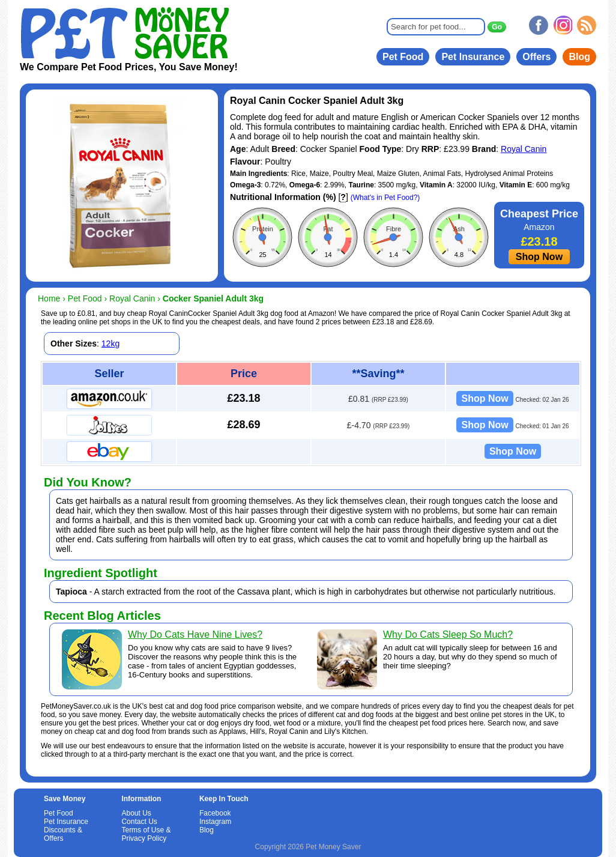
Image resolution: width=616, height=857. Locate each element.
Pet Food (403, 57)
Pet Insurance (473, 57)
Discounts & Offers (63, 834)
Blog (579, 57)
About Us (136, 813)
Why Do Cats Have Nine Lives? (195, 634)
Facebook (215, 813)
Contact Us (139, 822)
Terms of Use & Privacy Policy (146, 834)
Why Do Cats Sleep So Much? (448, 634)
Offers (536, 57)
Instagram (215, 822)
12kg (110, 344)
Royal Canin (524, 149)
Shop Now (539, 257)
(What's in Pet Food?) (385, 198)
